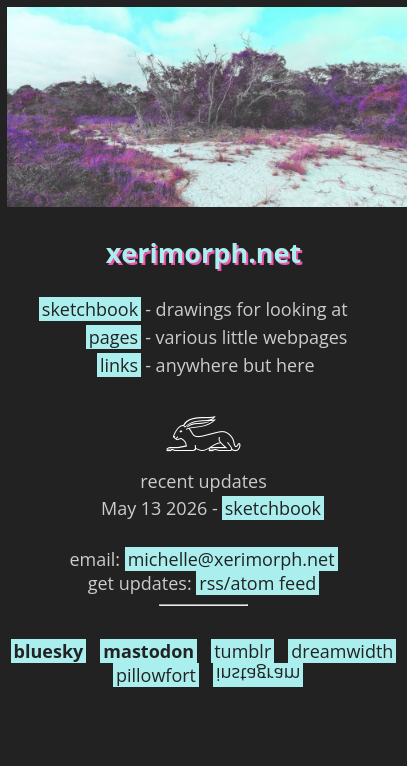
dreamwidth (342, 651)
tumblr (242, 651)
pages (113, 337)
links (119, 365)
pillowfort (156, 675)
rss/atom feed (257, 583)
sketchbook (90, 309)
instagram (258, 675)
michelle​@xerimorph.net (231, 559)
